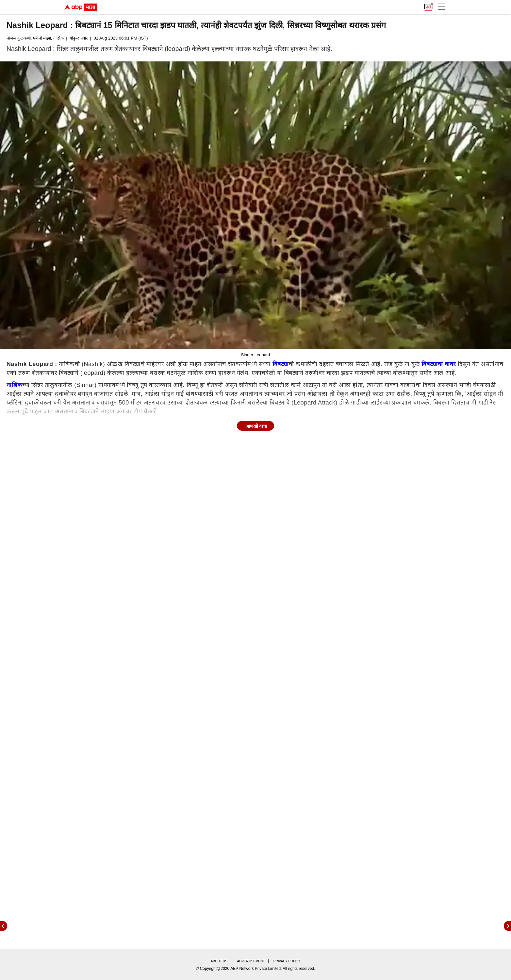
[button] (441, 7)
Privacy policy (287, 961)
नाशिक (14, 385)
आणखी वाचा (256, 426)
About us (219, 961)
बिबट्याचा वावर (439, 364)
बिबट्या (281, 364)
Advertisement (251, 961)
